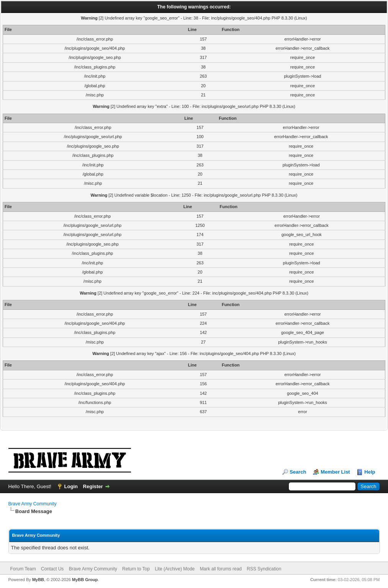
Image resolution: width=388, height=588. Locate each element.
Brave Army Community (33, 504)
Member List (335, 472)
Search (298, 472)
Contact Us (52, 569)
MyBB (38, 580)
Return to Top (136, 569)
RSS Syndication (264, 569)
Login (71, 486)
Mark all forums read (221, 569)
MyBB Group (85, 580)
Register (93, 486)
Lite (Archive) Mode (175, 569)
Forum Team (23, 569)
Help (370, 472)
